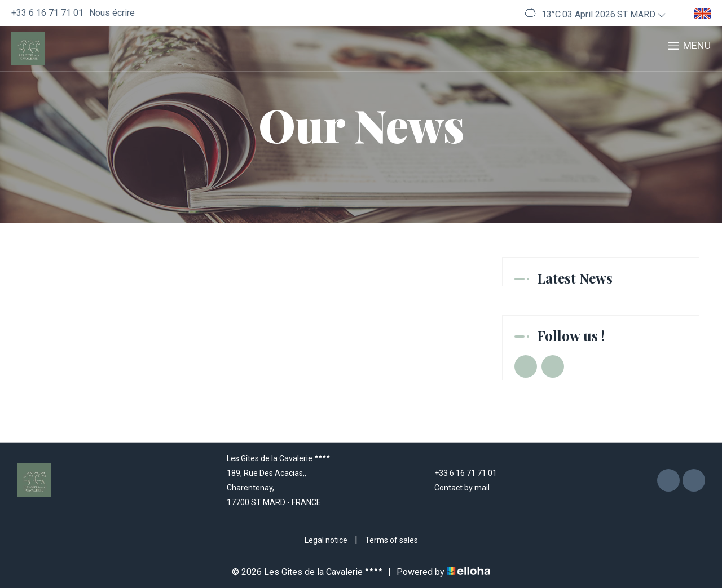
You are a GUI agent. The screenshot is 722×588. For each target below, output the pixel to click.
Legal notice (326, 540)
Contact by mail (455, 488)
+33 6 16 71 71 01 (459, 473)
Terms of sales (391, 540)
